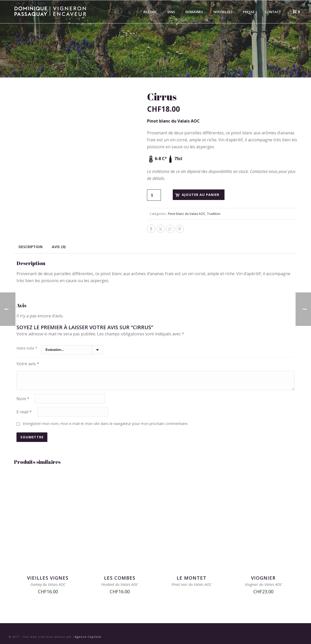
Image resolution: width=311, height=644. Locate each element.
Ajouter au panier (201, 195)
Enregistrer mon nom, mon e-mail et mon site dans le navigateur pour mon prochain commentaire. (106, 424)
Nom (23, 399)
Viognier (263, 578)
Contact (273, 12)
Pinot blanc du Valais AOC (187, 214)
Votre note (27, 348)
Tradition (214, 214)
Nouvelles (223, 12)
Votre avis (28, 364)
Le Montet (192, 578)
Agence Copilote (88, 637)
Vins (171, 12)
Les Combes (120, 578)
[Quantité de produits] (154, 195)
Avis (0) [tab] (59, 247)
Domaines (194, 12)
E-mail (24, 412)
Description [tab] (31, 247)
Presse (249, 12)
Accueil (150, 12)
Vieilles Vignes (48, 578)
